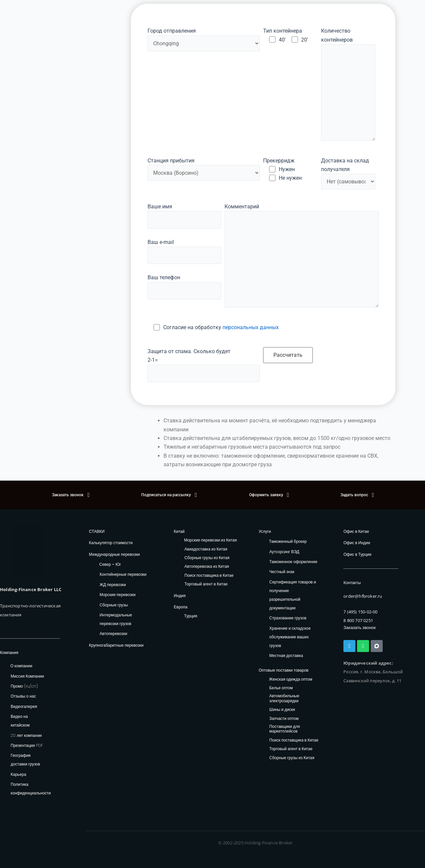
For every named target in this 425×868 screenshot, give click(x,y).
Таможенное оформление (293, 562)
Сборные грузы (114, 605)
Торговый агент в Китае (206, 584)
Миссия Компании (27, 676)
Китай (179, 531)
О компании (21, 666)
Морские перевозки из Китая (211, 540)
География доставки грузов (25, 760)
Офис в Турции (357, 554)
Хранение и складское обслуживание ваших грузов (290, 637)
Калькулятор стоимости (111, 543)
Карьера (18, 774)
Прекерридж (279, 161)
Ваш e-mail (184, 252)
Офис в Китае (356, 531)
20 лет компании (26, 735)
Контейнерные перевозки (123, 574)
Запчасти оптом (284, 719)
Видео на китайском (20, 721)
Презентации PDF (27, 745)
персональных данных (251, 327)
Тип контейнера (283, 31)
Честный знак (282, 572)
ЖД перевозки (113, 585)
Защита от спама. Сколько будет (204, 365)
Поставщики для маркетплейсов (284, 729)
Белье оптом (281, 688)
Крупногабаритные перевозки (116, 645)
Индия (180, 596)
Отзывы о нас (23, 696)
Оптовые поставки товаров (283, 670)
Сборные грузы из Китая (207, 558)
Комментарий (301, 257)
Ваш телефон (184, 287)
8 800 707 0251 (358, 620)
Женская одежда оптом (290, 679)
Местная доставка (286, 655)
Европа (181, 607)
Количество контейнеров (348, 86)
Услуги (265, 531)
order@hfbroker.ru (363, 596)
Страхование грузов (288, 618)
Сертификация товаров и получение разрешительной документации (292, 595)
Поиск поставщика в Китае (209, 576)
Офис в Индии (357, 543)
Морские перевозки (118, 595)
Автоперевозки (113, 634)
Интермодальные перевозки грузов (116, 619)
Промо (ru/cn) (24, 686)
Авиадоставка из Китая (206, 549)
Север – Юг (110, 564)
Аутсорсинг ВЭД (284, 552)
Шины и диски (282, 710)
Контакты (352, 583)
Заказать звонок (360, 628)
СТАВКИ (97, 531)
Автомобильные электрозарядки (284, 699)
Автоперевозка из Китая (207, 567)
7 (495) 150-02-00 (360, 612)
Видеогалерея (24, 706)
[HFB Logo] (28, 551)
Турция (191, 616)
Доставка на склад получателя (345, 165)
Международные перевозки (114, 554)
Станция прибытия (204, 169)
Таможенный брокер (288, 541)
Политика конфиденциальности (31, 789)
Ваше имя (184, 216)
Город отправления (204, 39)
